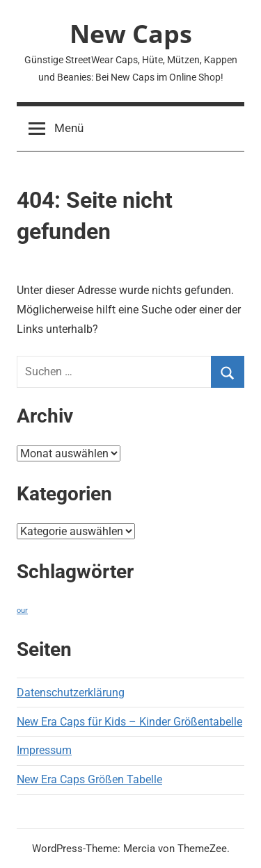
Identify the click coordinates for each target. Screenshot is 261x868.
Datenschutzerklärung (71, 693)
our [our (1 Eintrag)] (22, 611)
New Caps (131, 34)
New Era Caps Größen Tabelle (89, 779)
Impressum (44, 750)
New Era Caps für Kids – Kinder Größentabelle (129, 722)
